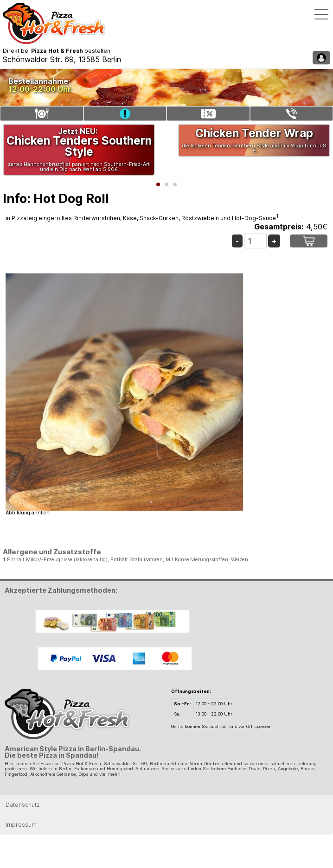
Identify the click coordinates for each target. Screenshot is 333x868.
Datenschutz (23, 805)
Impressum (21, 825)
